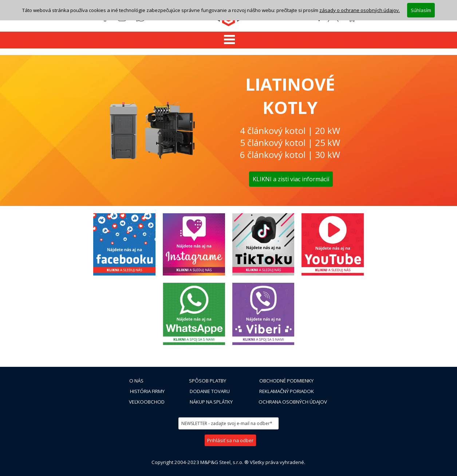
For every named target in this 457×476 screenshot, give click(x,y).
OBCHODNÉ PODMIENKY (286, 381)
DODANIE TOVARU (210, 391)
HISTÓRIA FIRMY (147, 391)
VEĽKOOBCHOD (147, 402)
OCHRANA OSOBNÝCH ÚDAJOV (293, 402)
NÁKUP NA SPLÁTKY (211, 402)
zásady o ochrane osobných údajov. (360, 10)
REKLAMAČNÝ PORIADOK (287, 391)
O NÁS (136, 381)
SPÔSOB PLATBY (208, 381)
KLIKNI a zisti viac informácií (291, 179)
